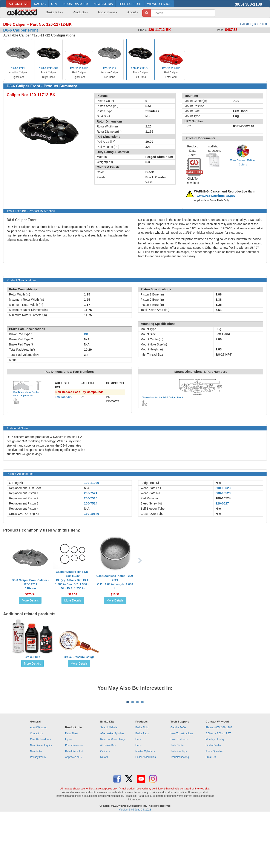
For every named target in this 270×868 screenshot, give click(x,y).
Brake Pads (142, 787)
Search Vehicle (109, 781)
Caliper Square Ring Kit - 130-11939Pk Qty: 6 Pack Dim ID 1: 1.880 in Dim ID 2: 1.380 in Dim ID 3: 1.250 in (73, 580)
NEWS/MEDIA (103, 4)
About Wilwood (39, 781)
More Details (30, 600)
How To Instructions (182, 787)
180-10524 (223, 498)
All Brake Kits (108, 798)
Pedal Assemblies (146, 810)
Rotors (104, 810)
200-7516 (91, 498)
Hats (138, 792)
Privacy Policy (38, 810)
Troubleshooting (180, 810)
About (133, 12)
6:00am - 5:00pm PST (218, 787)
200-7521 (91, 493)
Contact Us (36, 787)
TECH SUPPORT (130, 4)
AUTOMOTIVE (19, 4)
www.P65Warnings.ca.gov (216, 196)
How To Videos (179, 792)
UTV (54, 4)
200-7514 (91, 503)
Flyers (69, 792)
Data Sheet (72, 787)
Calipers (105, 804)
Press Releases (74, 798)
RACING (40, 4)
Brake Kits (54, 12)
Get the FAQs (178, 781)
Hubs (138, 798)
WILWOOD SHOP (159, 4)
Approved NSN (74, 810)
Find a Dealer (213, 798)
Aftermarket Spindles (112, 787)
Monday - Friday (215, 792)
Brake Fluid (33, 657)
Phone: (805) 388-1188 (219, 781)
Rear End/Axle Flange (113, 792)
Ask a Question (214, 804)
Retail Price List (74, 804)
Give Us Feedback (41, 792)
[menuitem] (53, 14)
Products (80, 12)
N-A (87, 488)
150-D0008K (63, 397)
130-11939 (92, 483)
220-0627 (222, 503)
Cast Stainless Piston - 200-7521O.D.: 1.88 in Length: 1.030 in (115, 582)
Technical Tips (179, 804)
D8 (86, 334)
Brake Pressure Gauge (79, 657)
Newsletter (36, 804)
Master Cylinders (145, 804)
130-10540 (92, 514)
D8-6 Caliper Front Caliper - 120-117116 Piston (30, 584)
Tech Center (177, 798)
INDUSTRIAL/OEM (75, 4)
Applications (108, 12)
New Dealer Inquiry (41, 798)
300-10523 (223, 488)
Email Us (211, 810)
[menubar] (90, 14)
